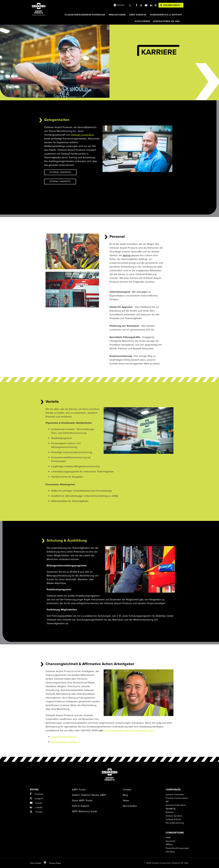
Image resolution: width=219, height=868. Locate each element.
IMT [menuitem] (167, 802)
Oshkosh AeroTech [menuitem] (174, 816)
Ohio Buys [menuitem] (170, 852)
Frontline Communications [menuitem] (177, 798)
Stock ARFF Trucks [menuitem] (82, 800)
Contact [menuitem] (127, 790)
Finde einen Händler (171, 5)
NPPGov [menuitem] (169, 845)
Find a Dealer (38, 863)
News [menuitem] (126, 800)
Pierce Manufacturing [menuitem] (175, 823)
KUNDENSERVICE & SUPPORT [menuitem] (166, 15)
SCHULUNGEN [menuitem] (142, 21)
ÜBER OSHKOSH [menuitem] (138, 15)
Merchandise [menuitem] (130, 806)
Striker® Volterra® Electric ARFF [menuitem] (89, 795)
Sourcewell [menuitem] (170, 841)
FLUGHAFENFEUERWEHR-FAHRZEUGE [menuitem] (85, 15)
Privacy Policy (54, 863)
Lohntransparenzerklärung (65, 742)
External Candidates (60, 172)
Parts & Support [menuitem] (81, 806)
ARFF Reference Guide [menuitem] (84, 811)
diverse (127, 255)
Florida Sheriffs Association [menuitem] (177, 848)
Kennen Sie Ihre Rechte (64, 737)
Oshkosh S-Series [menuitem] (173, 819)
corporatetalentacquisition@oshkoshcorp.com (129, 730)
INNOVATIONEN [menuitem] (117, 15)
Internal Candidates (60, 181)
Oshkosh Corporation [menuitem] (175, 795)
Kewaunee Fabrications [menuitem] (176, 805)
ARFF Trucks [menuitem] (79, 790)
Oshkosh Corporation (82, 135)
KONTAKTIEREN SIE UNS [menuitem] (166, 21)
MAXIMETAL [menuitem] (171, 809)
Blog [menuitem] (125, 795)
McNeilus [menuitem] (170, 812)
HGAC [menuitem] (168, 838)
